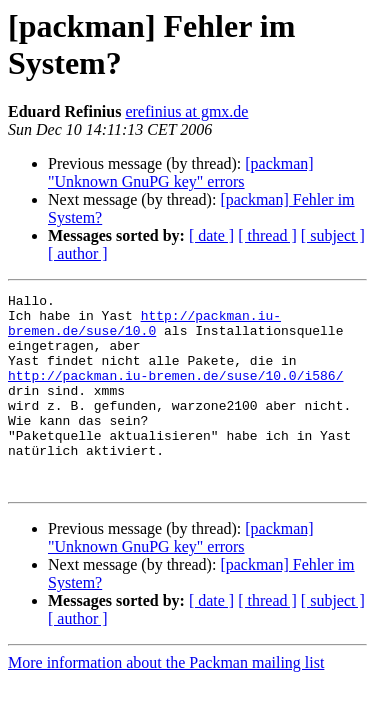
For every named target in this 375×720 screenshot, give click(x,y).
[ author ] (78, 253)
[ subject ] (333, 235)
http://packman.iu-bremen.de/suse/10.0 (144, 330)
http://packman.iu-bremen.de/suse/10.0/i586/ (175, 393)
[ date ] (211, 235)
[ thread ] (267, 235)
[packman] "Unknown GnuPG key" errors (181, 172)
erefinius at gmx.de (186, 111)
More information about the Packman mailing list (166, 701)
